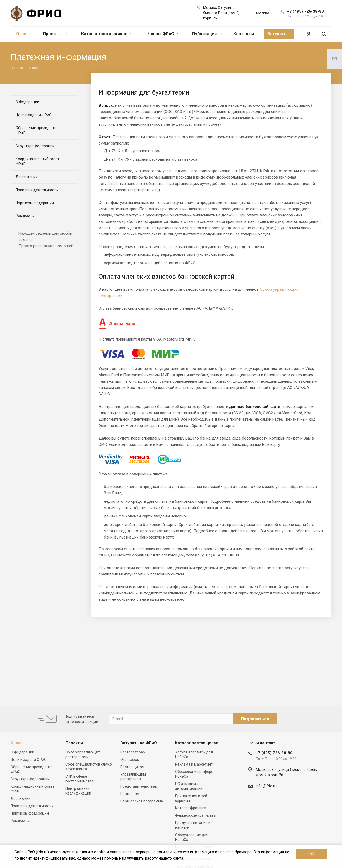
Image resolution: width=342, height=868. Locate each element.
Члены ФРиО (163, 34)
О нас (24, 34)
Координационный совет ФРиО (37, 161)
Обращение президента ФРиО (37, 130)
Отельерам (130, 759)
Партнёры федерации (35, 203)
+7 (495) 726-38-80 (305, 11)
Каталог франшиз (191, 808)
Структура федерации (35, 146)
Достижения (27, 177)
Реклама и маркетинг (194, 764)
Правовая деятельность (37, 190)
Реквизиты (25, 216)
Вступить (279, 34)
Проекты (55, 34)
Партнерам (130, 794)
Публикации (207, 34)
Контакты (244, 34)
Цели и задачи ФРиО (34, 115)
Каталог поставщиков (107, 34)
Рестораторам (133, 752)
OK (312, 854)
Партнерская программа (142, 801)
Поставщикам (132, 767)
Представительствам (139, 786)
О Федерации (27, 102)
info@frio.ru (266, 786)
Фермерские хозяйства (195, 815)
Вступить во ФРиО (139, 743)
